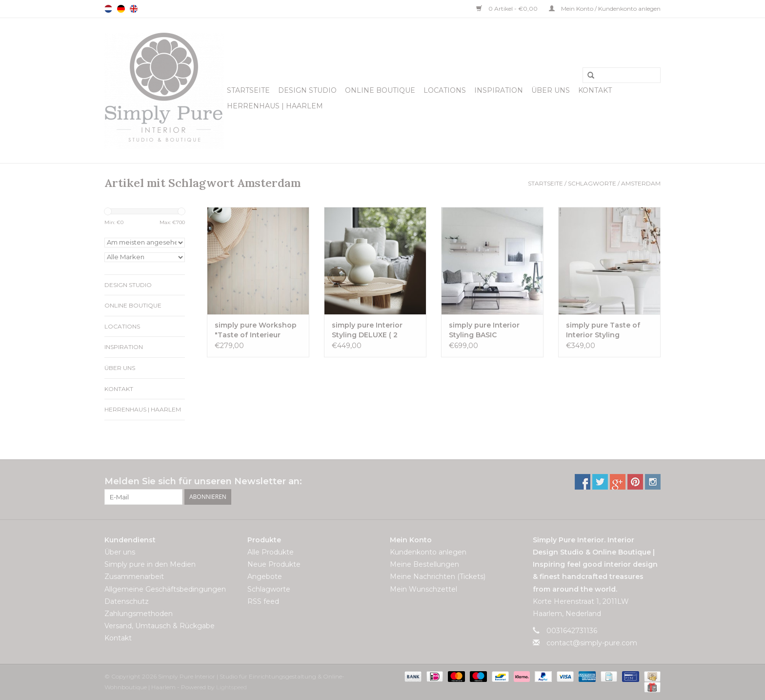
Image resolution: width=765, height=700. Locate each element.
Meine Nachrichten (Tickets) (438, 576)
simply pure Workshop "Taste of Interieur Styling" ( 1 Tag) (256, 330)
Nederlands (108, 9)
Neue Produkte (274, 564)
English (134, 9)
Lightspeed (232, 687)
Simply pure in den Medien (150, 564)
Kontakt (595, 90)
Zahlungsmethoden (139, 614)
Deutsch (121, 9)
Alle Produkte (271, 552)
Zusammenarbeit (134, 576)
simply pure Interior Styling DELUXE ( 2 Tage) (367, 330)
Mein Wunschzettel (423, 589)
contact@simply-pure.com (592, 643)
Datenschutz (127, 601)
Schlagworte (592, 183)
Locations (445, 90)
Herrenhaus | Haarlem (275, 106)
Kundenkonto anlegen (428, 552)
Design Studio (307, 90)
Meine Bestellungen (424, 564)
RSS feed (263, 601)
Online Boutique (380, 90)
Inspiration (499, 90)
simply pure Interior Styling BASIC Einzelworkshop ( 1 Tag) (492, 330)
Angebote (265, 576)
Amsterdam (641, 183)
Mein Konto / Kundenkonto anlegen (605, 9)
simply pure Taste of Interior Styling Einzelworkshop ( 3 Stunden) (603, 330)
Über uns (551, 90)
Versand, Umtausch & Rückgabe (160, 626)
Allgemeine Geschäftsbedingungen (165, 589)
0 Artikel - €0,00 (508, 9)
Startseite (248, 90)
